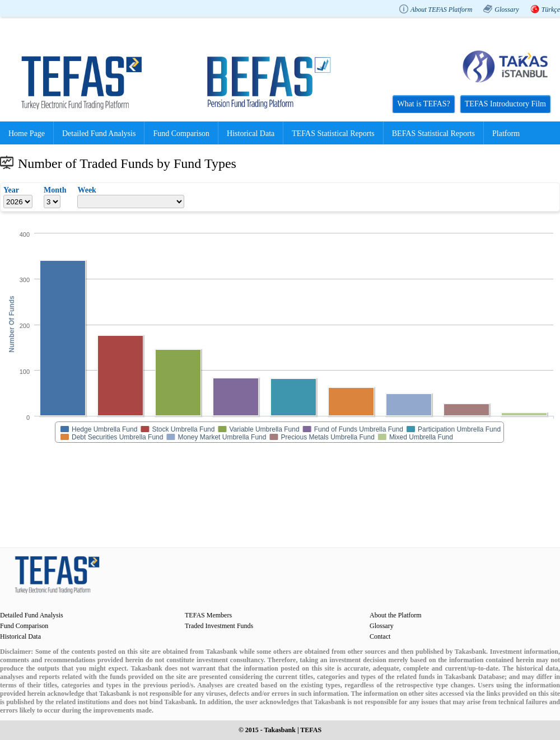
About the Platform (396, 615)
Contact (380, 636)
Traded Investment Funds (219, 626)
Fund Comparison (181, 134)
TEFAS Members (208, 615)
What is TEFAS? (423, 104)
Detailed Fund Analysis (99, 134)
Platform (506, 134)
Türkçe (551, 10)
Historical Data (251, 134)
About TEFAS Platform (441, 10)
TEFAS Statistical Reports (333, 134)
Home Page (27, 134)
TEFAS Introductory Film (505, 104)
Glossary (507, 10)
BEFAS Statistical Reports (433, 134)
